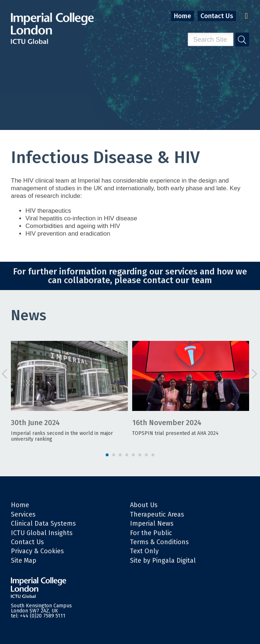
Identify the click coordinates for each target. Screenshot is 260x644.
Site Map (24, 561)
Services (23, 514)
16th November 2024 (167, 423)
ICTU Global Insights (42, 533)
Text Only (144, 551)
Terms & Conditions (159, 542)
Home (182, 16)
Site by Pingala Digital (163, 561)
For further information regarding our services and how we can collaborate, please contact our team (130, 276)
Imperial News (152, 523)
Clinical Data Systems (43, 523)
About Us (144, 505)
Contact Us (217, 16)
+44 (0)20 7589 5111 (43, 616)
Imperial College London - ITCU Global (52, 28)
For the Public (151, 533)
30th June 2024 (35, 423)
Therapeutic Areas (157, 514)
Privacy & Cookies (37, 551)
